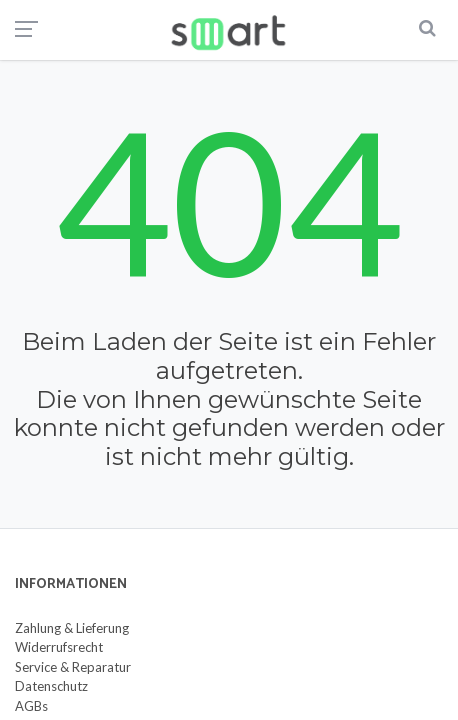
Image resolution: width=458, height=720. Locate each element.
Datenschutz (51, 686)
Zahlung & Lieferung (72, 628)
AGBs (31, 706)
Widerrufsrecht (59, 647)
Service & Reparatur (73, 667)
